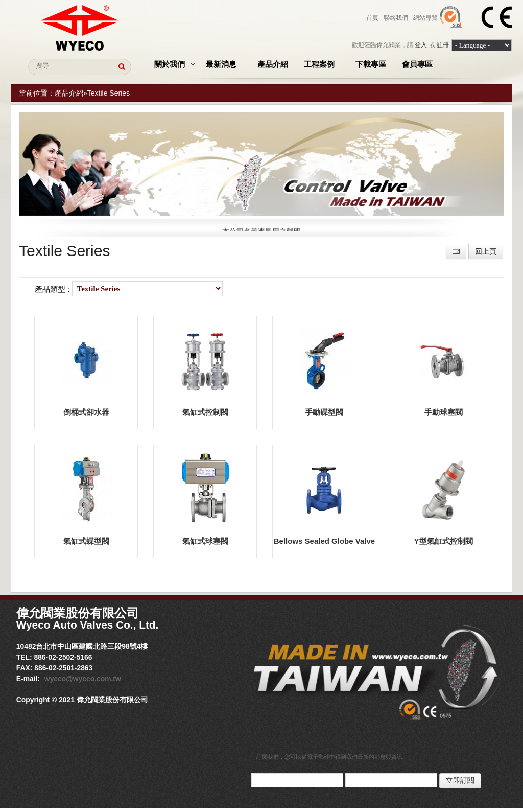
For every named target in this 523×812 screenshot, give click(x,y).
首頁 (372, 18)
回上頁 (486, 251)
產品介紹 (69, 93)
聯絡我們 (396, 18)
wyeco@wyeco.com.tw (83, 679)
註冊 (443, 45)
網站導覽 (425, 18)
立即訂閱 (460, 781)
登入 (421, 45)
